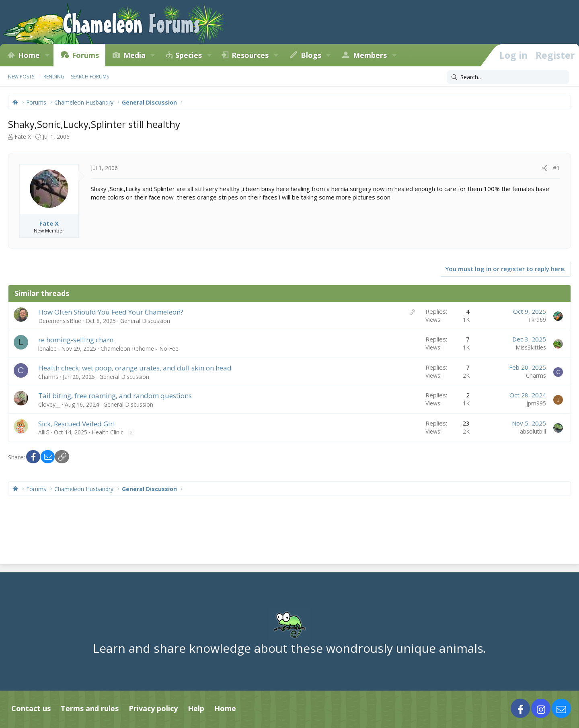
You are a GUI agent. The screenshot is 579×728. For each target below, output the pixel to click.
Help (196, 708)
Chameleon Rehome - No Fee (140, 349)
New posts (21, 77)
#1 (556, 168)
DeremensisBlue (60, 321)
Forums (85, 55)
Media (134, 55)
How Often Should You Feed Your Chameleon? (111, 312)
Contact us (31, 708)
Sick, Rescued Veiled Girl (77, 424)
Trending (52, 77)
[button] (47, 55)
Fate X (23, 137)
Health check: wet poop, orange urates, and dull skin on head (135, 368)
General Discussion (145, 321)
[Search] (508, 77)
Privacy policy (153, 708)
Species (189, 55)
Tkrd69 (537, 320)
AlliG (44, 432)
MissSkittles (531, 347)
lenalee (47, 349)
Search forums (90, 77)
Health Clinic (108, 432)
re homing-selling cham (76, 340)
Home (29, 55)
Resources (250, 55)
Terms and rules (90, 708)
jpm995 (536, 403)
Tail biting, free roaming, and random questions (115, 396)
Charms (48, 377)
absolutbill (533, 431)
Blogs (311, 55)
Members (370, 55)
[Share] (545, 168)
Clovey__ (49, 404)
